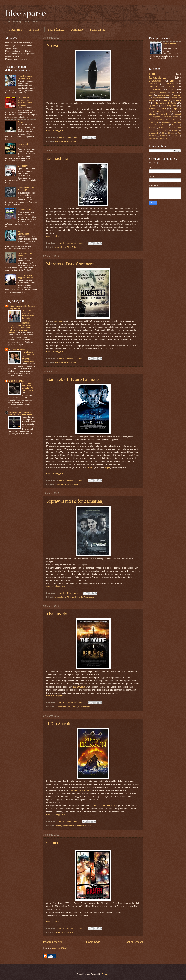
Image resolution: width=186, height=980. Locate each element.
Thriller (163, 92)
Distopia (171, 133)
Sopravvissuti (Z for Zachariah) (75, 501)
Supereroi (165, 100)
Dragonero (176, 109)
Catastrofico (154, 122)
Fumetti (153, 87)
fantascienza (66, 141)
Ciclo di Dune (165, 114)
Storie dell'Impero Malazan (170, 128)
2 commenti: (72, 137)
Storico (152, 114)
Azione (58, 932)
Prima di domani (169, 43)
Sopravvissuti (90, 597)
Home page (93, 942)
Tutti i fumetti (56, 30)
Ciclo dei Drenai (171, 117)
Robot (74, 247)
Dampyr (177, 95)
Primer (21, 122)
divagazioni (153, 133)
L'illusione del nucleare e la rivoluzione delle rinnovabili (25, 101)
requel (108, 467)
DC (163, 133)
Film (75, 141)
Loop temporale (169, 106)
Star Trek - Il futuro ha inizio (73, 379)
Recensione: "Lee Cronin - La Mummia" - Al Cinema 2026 (28, 387)
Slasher (155, 125)
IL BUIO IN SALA (16, 381)
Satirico (152, 128)
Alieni (57, 141)
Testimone (163, 139)
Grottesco (164, 136)
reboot (91, 467)
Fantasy (58, 826)
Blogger (105, 974)
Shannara (166, 122)
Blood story (23, 166)
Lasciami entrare (25, 210)
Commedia (155, 89)
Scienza (174, 119)
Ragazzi (178, 114)
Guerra (175, 125)
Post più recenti (52, 942)
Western (175, 130)
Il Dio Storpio (59, 723)
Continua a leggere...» (56, 130)
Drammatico (155, 81)
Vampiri (163, 109)
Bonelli (152, 92)
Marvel (152, 109)
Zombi (174, 92)
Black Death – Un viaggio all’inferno (25, 276)
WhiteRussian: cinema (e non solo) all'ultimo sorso (20, 414)
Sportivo (175, 136)
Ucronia (165, 130)
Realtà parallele (160, 111)
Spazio (75, 484)
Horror (74, 707)
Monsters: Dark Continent (70, 264)
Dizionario (77, 30)
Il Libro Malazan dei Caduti (74, 826)
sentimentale (77, 597)
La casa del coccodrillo (23, 145)
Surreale (155, 130)
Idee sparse (26, 13)
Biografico (156, 117)
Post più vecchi (134, 942)
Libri (89, 826)
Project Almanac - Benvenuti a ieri (25, 77)
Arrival (53, 45)
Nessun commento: (75, 243)
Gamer (52, 842)
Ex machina (57, 158)
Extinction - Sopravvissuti (24, 233)
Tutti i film (15, 30)
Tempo (172, 90)
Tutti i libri (35, 30)
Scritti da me (98, 30)
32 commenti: (73, 593)
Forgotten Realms (157, 119)
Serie (151, 95)
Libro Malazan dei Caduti (80, 790)
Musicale (177, 122)
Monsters (58, 321)
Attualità (165, 125)
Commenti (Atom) (59, 948)
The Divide (57, 614)
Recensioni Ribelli (17, 350)
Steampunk (153, 139)
